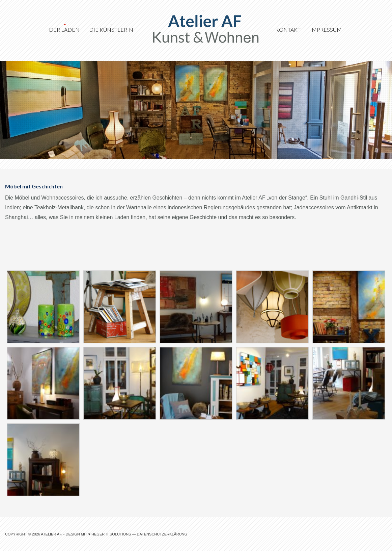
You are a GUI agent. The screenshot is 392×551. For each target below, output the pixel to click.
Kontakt (288, 30)
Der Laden (64, 30)
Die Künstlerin (111, 30)
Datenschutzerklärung (162, 534)
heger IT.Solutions (111, 534)
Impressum (326, 30)
